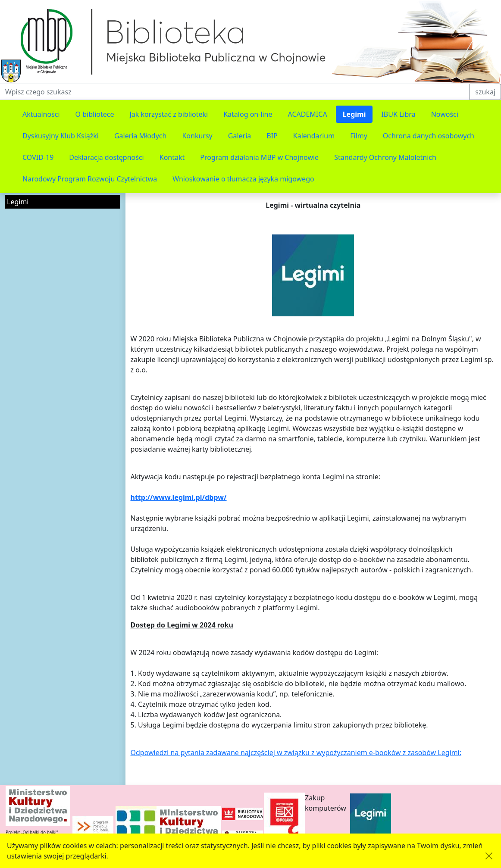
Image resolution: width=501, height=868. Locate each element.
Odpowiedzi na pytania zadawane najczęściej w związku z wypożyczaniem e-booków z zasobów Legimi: (296, 752)
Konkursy (197, 136)
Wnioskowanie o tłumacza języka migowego (243, 179)
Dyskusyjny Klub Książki (61, 136)
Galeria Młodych (141, 136)
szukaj (485, 92)
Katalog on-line (248, 114)
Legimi (354, 114)
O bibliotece (95, 114)
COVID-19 (38, 157)
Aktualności (41, 114)
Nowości (445, 114)
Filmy (359, 136)
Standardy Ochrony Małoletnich (385, 157)
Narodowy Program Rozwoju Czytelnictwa (90, 179)
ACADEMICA (308, 114)
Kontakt (172, 157)
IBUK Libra (398, 114)
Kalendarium (314, 136)
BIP (272, 136)
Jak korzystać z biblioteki (169, 114)
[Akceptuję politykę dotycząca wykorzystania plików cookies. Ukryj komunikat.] (489, 856)
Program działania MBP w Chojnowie (259, 157)
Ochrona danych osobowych (429, 136)
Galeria (240, 136)
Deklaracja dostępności (106, 157)
